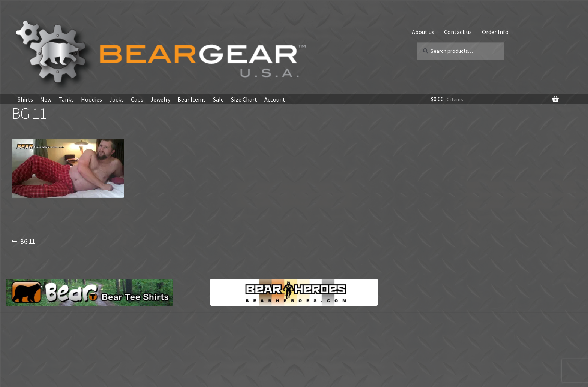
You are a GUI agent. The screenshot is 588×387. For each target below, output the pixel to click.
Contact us (458, 32)
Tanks (66, 99)
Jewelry (160, 99)
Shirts (25, 99)
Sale (218, 99)
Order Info (495, 32)
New (46, 99)
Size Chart (244, 99)
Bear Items (192, 99)
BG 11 (27, 241)
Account (275, 99)
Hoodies (91, 99)
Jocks (116, 99)
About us (423, 32)
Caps (137, 99)
